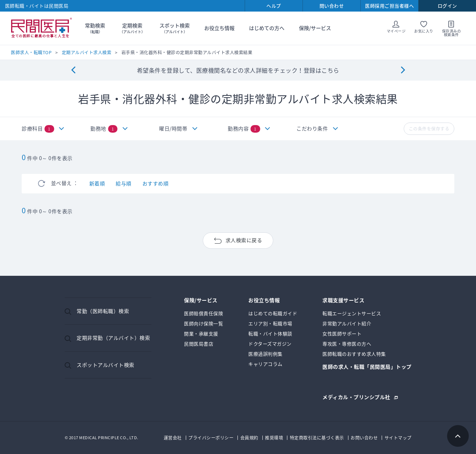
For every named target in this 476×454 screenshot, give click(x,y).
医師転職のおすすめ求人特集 (354, 354)
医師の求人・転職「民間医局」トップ (367, 367)
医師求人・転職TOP (31, 52)
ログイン (447, 6)
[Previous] (73, 70)
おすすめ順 (156, 183)
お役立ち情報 (219, 28)
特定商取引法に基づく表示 (317, 438)
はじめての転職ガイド (273, 313)
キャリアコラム (265, 364)
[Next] (403, 70)
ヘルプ (274, 6)
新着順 (97, 183)
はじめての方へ (267, 28)
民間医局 (42, 28)
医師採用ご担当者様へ (389, 6)
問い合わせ (332, 6)
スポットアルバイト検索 (106, 365)
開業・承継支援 (201, 333)
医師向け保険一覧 (203, 323)
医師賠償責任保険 (203, 313)
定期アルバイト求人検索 (87, 52)
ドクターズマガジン (270, 344)
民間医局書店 (199, 344)
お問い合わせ (364, 438)
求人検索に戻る (244, 240)
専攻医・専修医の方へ (347, 344)
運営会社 (173, 438)
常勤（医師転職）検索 (103, 311)
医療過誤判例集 (265, 354)
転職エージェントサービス (352, 313)
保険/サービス (315, 28)
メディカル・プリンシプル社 (356, 396)
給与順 (124, 183)
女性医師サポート (342, 333)
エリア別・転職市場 (270, 323)
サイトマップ (398, 438)
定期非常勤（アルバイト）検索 (113, 338)
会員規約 (249, 438)
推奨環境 (274, 438)
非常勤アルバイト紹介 (347, 323)
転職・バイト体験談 (270, 333)
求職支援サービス (343, 301)
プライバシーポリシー (211, 438)
